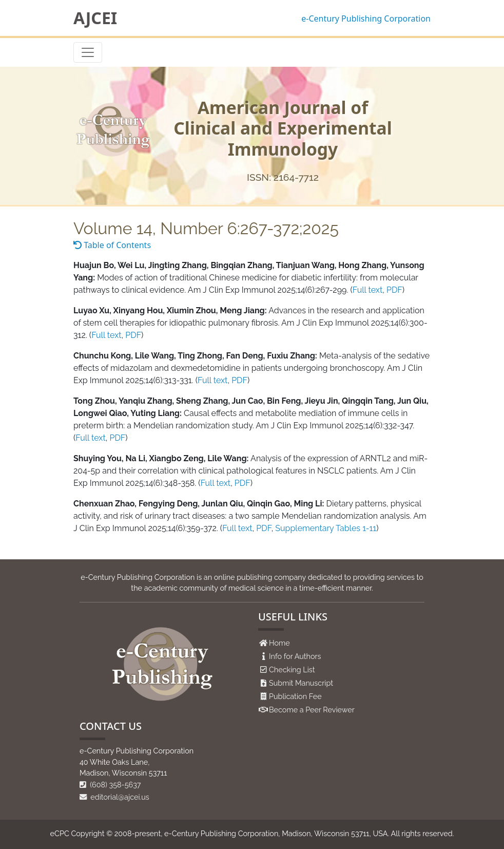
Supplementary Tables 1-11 (326, 528)
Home (279, 643)
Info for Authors (295, 656)
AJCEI (95, 18)
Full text (367, 290)
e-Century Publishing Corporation (366, 18)
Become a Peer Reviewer (312, 710)
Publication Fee (295, 696)
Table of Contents (112, 245)
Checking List (292, 669)
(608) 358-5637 (110, 785)
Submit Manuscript (301, 683)
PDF (394, 290)
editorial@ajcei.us (114, 797)
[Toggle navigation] (88, 52)
